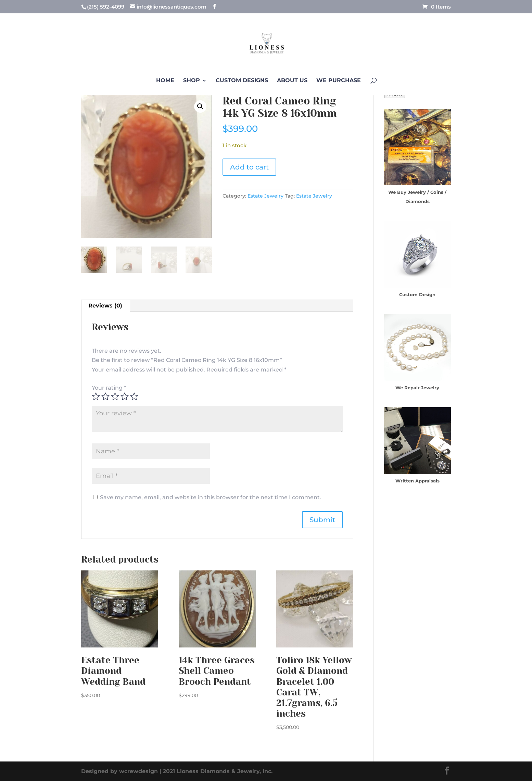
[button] (200, 106)
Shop (192, 81)
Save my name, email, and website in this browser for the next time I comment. (211, 497)
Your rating (109, 388)
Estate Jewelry (265, 196)
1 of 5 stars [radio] (96, 396)
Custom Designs (242, 81)
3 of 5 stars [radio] (115, 396)
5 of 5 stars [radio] (134, 396)
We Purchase (339, 81)
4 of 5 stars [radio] (125, 396)
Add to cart (249, 167)
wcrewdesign (138, 771)
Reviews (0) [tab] (105, 306)
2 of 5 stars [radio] (105, 396)
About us (292, 81)
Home (165, 81)
